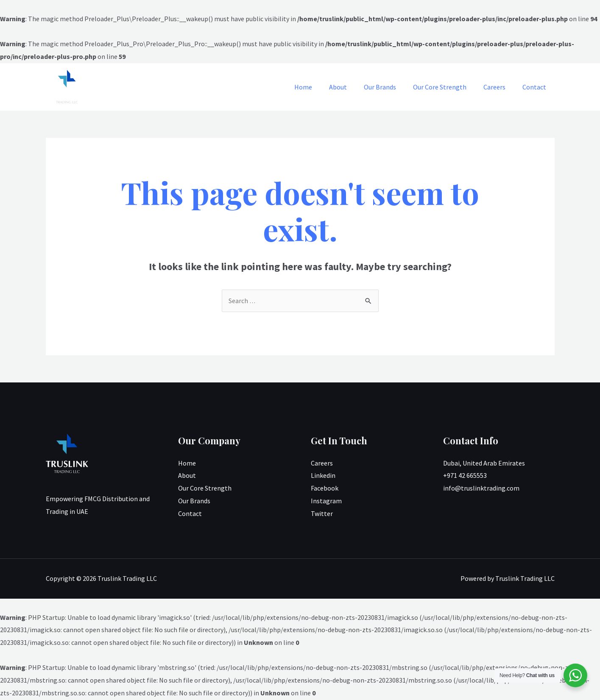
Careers (500, 87)
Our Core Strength (448, 87)
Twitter (322, 514)
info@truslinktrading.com (481, 488)
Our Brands (392, 87)
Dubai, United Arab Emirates (484, 463)
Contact (536, 87)
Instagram (326, 501)
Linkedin (323, 476)
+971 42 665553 (465, 476)
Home (322, 87)
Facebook (325, 488)
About (353, 87)
